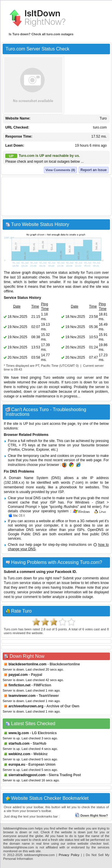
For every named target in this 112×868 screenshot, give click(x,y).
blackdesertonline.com (27, 664)
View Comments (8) (60, 170)
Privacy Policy (69, 855)
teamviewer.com (22, 696)
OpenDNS (95, 530)
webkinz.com (19, 754)
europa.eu (17, 764)
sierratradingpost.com (27, 775)
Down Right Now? (91, 816)
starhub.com (19, 744)
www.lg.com (19, 733)
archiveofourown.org (26, 706)
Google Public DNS (24, 534)
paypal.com (18, 675)
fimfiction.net (19, 685)
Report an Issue (94, 170)
